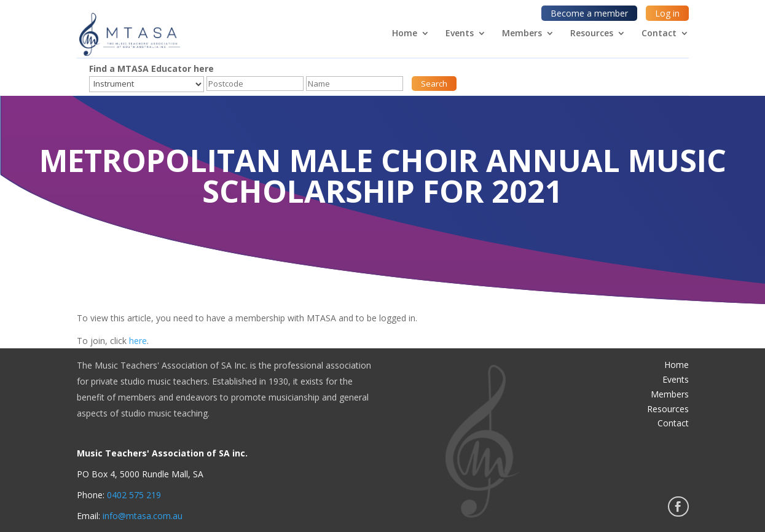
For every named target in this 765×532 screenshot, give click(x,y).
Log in (667, 13)
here (138, 341)
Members (522, 34)
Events (460, 34)
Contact (659, 34)
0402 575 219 (134, 495)
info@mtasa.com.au (143, 516)
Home (405, 34)
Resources (592, 34)
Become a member (589, 13)
